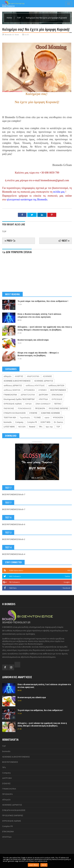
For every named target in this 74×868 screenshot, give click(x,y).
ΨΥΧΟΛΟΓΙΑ (58, 417)
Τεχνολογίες (25, 417)
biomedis (8, 422)
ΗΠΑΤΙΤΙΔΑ (43, 399)
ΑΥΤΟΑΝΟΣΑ (29, 390)
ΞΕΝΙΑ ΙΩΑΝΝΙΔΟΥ (43, 404)
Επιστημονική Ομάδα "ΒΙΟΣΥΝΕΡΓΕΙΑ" (19, 399)
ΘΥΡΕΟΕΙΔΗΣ (57, 399)
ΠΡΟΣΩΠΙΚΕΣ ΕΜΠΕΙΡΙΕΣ (58, 408)
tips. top (49, 427)
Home (10, 18)
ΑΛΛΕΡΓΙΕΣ (19, 376)
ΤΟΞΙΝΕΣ (37, 417)
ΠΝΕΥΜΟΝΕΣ (9, 408)
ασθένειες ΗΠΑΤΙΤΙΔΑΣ (35, 386)
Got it (44, 865)
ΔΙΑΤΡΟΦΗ (43, 395)
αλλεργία (7, 376)
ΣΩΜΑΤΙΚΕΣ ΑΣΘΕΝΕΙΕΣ (51, 413)
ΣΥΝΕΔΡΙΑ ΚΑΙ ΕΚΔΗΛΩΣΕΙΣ (15, 413)
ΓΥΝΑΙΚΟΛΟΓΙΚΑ (10, 395)
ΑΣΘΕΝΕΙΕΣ (47, 376)
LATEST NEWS (9, 427)
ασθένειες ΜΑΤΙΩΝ (56, 386)
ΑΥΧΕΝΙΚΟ (43, 390)
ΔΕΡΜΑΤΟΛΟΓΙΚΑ (28, 395)
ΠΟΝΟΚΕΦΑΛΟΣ (25, 408)
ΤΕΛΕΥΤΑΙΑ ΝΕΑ (10, 417)
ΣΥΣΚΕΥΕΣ (33, 413)
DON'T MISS (45, 422)
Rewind (32, 427)
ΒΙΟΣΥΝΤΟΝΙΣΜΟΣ (58, 390)
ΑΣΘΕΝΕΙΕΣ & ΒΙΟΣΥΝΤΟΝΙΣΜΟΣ (17, 381)
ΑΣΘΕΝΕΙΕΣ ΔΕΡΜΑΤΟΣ (44, 381)
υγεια (47, 417)
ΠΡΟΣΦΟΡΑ (40, 408)
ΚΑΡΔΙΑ (29, 404)
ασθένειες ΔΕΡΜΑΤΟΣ (13, 386)
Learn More (33, 865)
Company (19, 422)
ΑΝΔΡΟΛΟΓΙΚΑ (33, 376)
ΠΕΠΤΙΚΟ (58, 404)
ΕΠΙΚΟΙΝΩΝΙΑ (57, 395)
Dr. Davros (58, 422)
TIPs (41, 427)
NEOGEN (22, 427)
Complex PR (32, 422)
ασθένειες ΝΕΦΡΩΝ (12, 390)
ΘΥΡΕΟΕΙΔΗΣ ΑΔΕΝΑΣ (13, 404)
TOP (19, 18)
